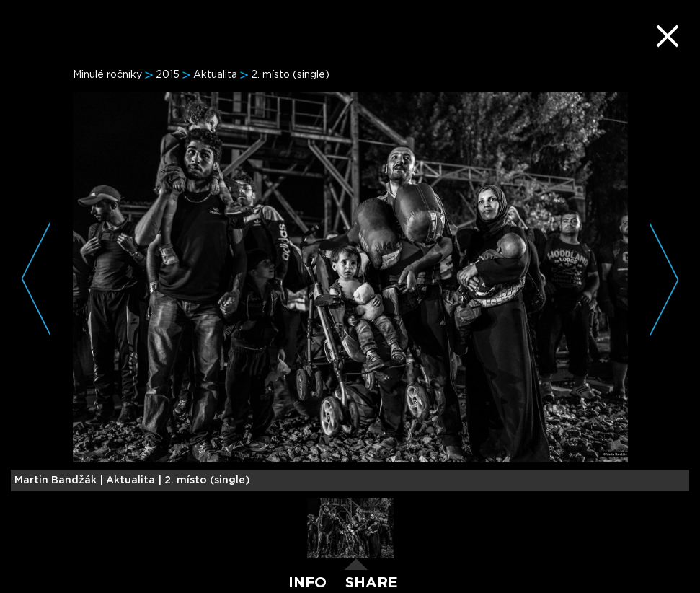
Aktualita (215, 75)
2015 (168, 75)
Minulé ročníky (107, 75)
